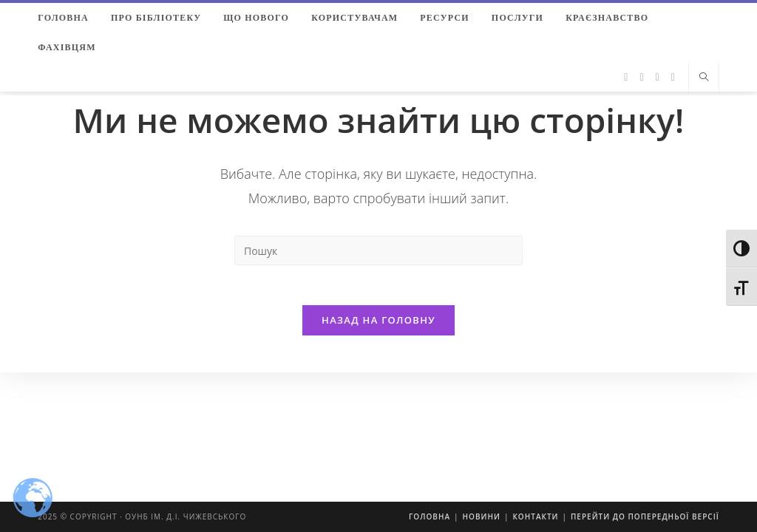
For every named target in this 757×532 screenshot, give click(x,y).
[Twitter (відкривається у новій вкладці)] (626, 77)
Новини (482, 516)
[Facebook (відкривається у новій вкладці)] (641, 77)
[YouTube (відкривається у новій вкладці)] (673, 77)
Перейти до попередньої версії (645, 516)
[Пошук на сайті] (704, 78)
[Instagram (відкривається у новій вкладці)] (658, 77)
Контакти (535, 516)
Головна (430, 516)
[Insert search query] (378, 250)
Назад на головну (378, 324)
